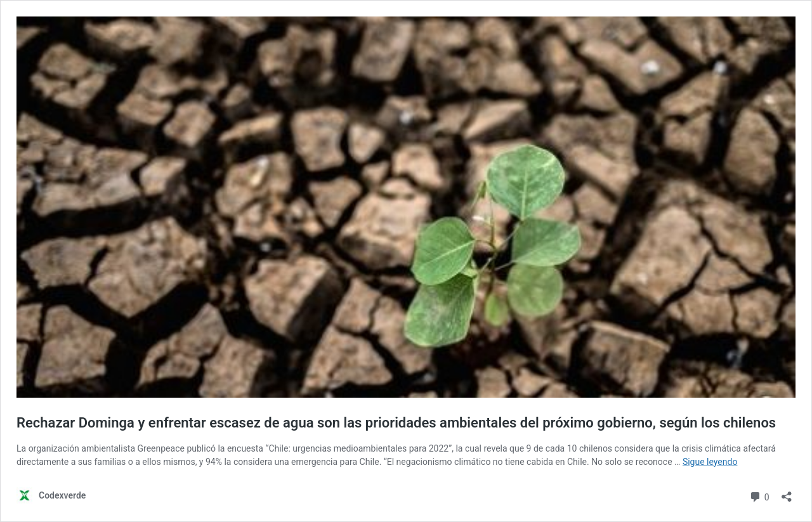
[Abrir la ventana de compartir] (787, 493)
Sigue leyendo (710, 462)
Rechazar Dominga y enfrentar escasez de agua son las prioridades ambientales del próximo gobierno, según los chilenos (396, 423)
